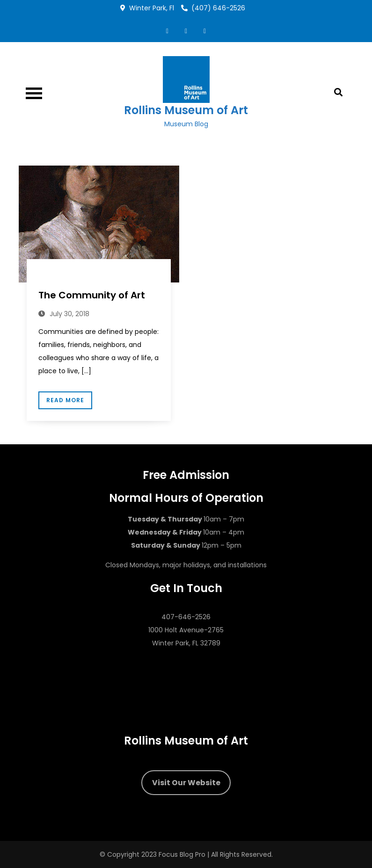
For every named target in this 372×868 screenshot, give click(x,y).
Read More (65, 400)
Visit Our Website (186, 783)
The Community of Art (92, 295)
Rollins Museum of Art (186, 110)
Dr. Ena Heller (64, 278)
